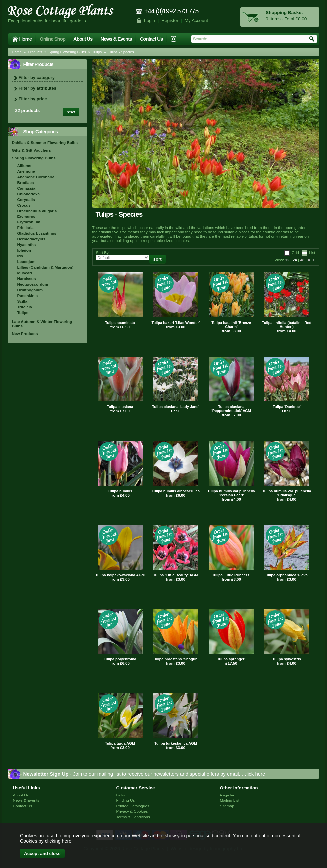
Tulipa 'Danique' (287, 407)
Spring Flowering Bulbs (67, 52)
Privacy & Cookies (132, 811)
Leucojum (26, 262)
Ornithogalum (30, 290)
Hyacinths (27, 245)
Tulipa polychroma (120, 659)
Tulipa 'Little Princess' (231, 575)
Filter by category (37, 78)
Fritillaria (25, 228)
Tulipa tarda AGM (120, 743)
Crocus (24, 205)
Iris (20, 256)
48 (302, 260)
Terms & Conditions (133, 817)
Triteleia (25, 307)
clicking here (58, 841)
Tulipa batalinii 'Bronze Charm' (231, 325)
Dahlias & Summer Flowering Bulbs (45, 143)
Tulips (97, 52)
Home (26, 39)
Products (35, 52)
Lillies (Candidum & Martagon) (45, 267)
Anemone (26, 171)
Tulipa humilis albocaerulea (176, 491)
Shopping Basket (284, 12)
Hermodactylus (31, 239)
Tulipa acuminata (120, 323)
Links (121, 795)
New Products (25, 333)
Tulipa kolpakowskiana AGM (120, 575)
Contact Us (151, 39)
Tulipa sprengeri (231, 659)
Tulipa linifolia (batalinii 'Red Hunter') (287, 325)
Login (150, 20)
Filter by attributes (37, 88)
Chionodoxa (29, 194)
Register (170, 20)
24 (295, 260)
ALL (312, 260)
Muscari (25, 273)
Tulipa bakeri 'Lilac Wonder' (176, 323)
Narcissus (27, 279)
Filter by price (33, 99)
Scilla (22, 301)
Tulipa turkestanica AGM (176, 743)
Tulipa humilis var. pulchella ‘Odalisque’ (287, 493)
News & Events (116, 39)
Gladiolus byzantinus (37, 233)
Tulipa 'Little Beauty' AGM (176, 575)
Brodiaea (26, 182)
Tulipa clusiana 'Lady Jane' (175, 407)
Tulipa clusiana (120, 407)
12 (287, 260)
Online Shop (52, 39)
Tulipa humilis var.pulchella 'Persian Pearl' (231, 493)
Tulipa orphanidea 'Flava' (287, 575)
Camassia (26, 188)
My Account (196, 20)
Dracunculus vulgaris (37, 211)
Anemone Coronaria (36, 177)
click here (255, 774)
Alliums (24, 165)
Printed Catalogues (133, 806)
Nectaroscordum (33, 284)
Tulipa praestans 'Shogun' (176, 659)
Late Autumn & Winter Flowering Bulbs (42, 324)
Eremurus (26, 216)
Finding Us (126, 800)
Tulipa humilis (120, 491)
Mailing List (230, 800)
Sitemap (227, 806)
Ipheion (24, 250)
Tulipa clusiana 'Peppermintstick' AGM (231, 409)
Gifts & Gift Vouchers (31, 150)
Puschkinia (28, 295)
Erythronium (29, 222)
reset (71, 112)
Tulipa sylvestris (287, 659)
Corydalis (26, 199)
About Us (83, 39)
